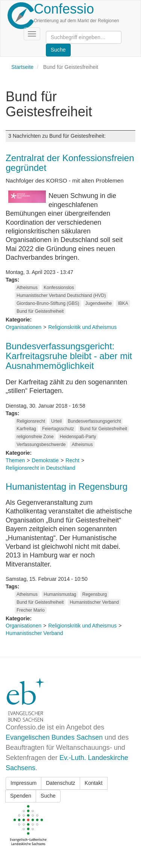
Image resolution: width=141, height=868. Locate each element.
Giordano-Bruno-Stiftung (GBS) (48, 303)
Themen (15, 460)
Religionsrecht (31, 421)
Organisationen (23, 327)
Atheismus (27, 288)
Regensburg (95, 594)
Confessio (64, 9)
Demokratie (45, 460)
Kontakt (93, 783)
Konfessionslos (59, 288)
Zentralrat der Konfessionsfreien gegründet (70, 163)
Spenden (21, 796)
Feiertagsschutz (58, 429)
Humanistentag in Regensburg (67, 487)
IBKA (123, 303)
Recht (72, 460)
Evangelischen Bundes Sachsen (54, 737)
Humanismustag (60, 594)
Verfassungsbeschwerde (41, 445)
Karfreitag (26, 429)
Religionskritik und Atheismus (82, 327)
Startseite (22, 67)
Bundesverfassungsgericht (94, 421)
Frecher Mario (31, 610)
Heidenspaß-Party (78, 437)
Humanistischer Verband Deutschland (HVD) (61, 295)
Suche (48, 796)
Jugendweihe (99, 303)
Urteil (56, 421)
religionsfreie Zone (35, 437)
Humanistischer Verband (94, 602)
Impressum (23, 783)
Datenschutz (61, 783)
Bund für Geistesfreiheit (40, 311)
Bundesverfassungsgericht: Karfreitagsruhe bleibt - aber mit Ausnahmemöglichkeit (69, 356)
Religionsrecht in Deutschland (40, 468)
